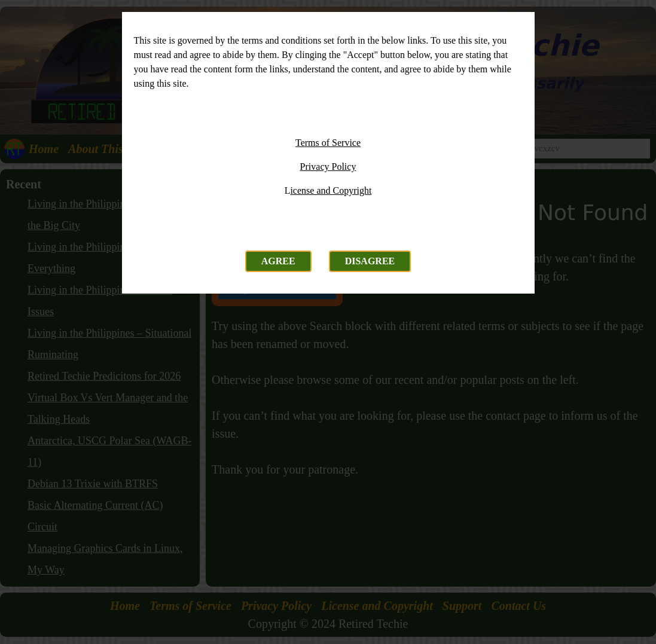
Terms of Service (328, 143)
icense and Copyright (331, 190)
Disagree (370, 261)
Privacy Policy (328, 167)
